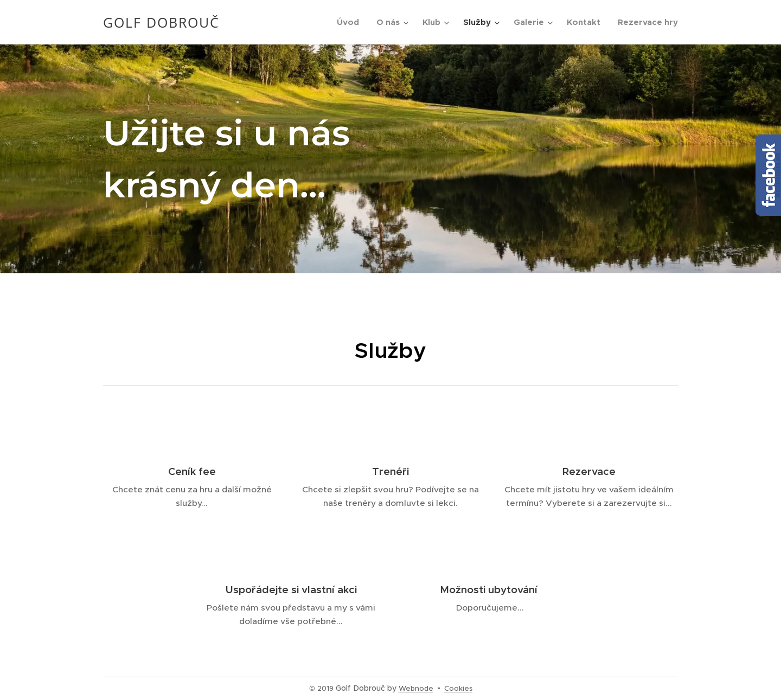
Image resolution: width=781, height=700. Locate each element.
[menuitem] (351, 22)
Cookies (458, 688)
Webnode (416, 688)
